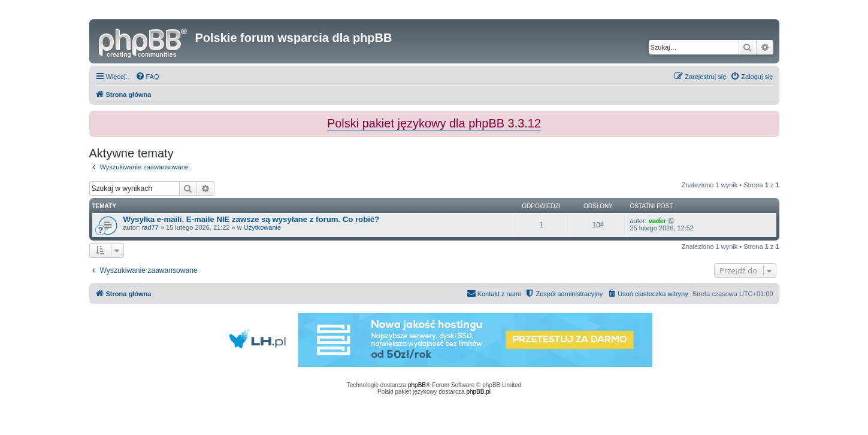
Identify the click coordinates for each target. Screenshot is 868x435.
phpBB (417, 385)
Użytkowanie (262, 227)
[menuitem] (147, 77)
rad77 (150, 227)
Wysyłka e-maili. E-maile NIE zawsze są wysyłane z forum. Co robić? (252, 219)
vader (657, 221)
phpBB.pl (478, 392)
